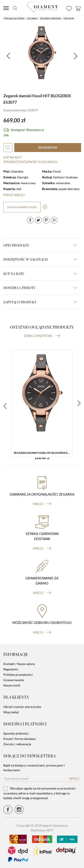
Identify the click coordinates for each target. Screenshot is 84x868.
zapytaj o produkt (40, 302)
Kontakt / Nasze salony (19, 664)
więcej (42, 504)
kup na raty (40, 274)
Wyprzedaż (11, 712)
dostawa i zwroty (40, 288)
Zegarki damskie (50, 18)
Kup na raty (13, 157)
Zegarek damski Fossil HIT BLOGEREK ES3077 (43, 453)
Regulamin (11, 669)
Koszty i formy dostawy (20, 739)
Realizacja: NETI (42, 830)
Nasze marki (12, 685)
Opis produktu (40, 245)
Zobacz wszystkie (42, 336)
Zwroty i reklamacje (17, 744)
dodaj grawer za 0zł (22, 207)
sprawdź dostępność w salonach (30, 162)
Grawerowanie (14, 680)
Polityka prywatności (18, 675)
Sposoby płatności (16, 733)
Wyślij (74, 779)
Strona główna (14, 18)
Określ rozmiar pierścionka (22, 707)
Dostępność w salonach (40, 259)
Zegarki (32, 18)
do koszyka (48, 148)
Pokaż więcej (14, 195)
